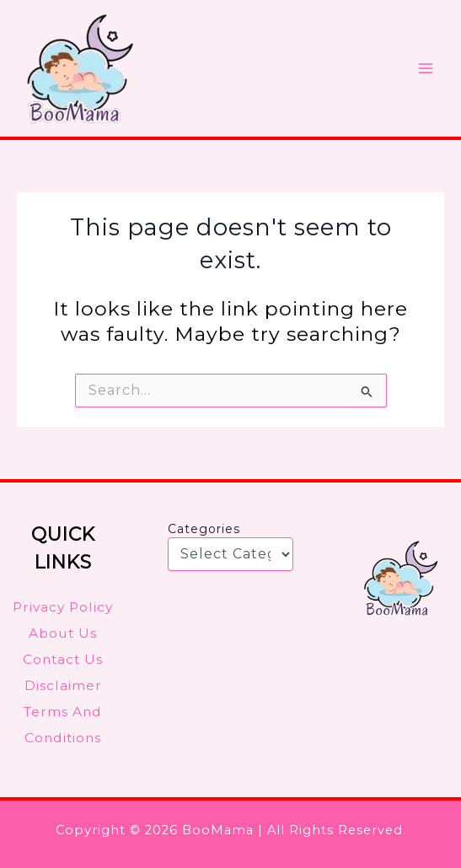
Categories (204, 529)
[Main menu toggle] (426, 68)
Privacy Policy (63, 607)
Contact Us (63, 659)
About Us (63, 633)
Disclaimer (63, 685)
